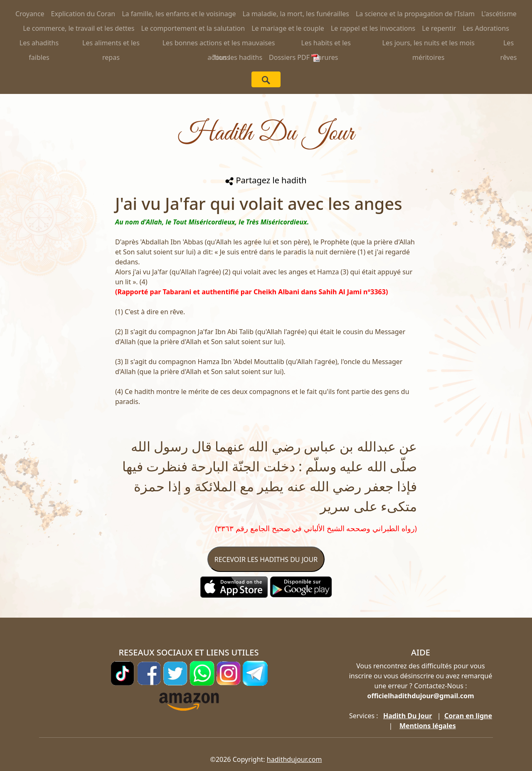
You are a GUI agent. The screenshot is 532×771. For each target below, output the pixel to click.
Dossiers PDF (294, 57)
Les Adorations (486, 28)
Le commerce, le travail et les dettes (79, 28)
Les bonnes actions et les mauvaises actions (219, 44)
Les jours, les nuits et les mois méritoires (429, 44)
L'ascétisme (499, 14)
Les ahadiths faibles (39, 44)
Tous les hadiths (237, 57)
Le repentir (439, 28)
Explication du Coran (83, 14)
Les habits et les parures (326, 44)
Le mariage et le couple (288, 28)
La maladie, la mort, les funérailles (296, 14)
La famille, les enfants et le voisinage (179, 14)
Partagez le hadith (266, 180)
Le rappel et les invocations (373, 28)
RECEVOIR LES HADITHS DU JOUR (266, 559)
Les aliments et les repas (111, 44)
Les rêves (509, 44)
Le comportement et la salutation (193, 28)
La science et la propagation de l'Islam (415, 14)
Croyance (30, 14)
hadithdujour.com (294, 759)
